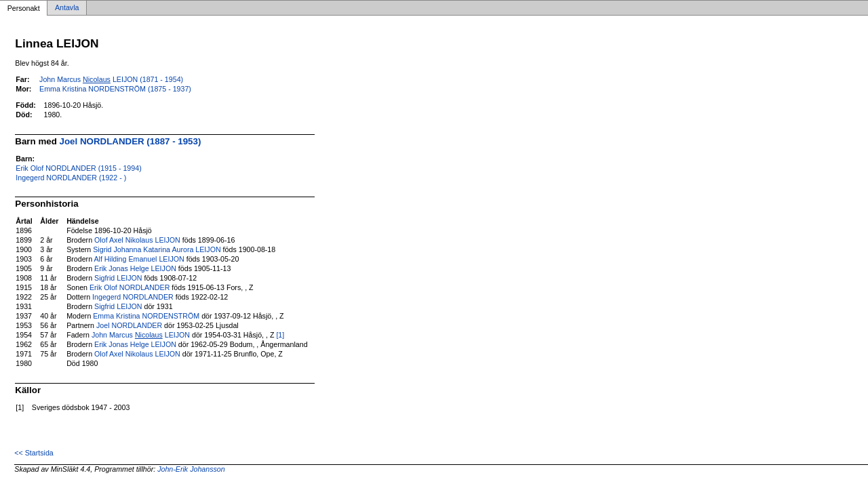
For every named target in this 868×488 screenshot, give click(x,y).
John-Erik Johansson (191, 469)
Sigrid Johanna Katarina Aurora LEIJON (157, 249)
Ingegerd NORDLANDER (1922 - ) (71, 178)
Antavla (67, 8)
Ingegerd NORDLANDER (133, 297)
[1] (280, 335)
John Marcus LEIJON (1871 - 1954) (111, 79)
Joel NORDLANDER (129, 325)
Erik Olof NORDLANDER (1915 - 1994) (78, 168)
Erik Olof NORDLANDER (130, 287)
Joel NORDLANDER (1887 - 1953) (131, 141)
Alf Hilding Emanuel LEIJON (139, 259)
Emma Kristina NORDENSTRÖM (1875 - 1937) (115, 89)
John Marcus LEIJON (141, 335)
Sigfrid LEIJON (118, 278)
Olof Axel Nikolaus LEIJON (137, 240)
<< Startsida (34, 453)
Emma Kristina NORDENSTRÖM (146, 316)
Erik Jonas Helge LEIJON (135, 268)
